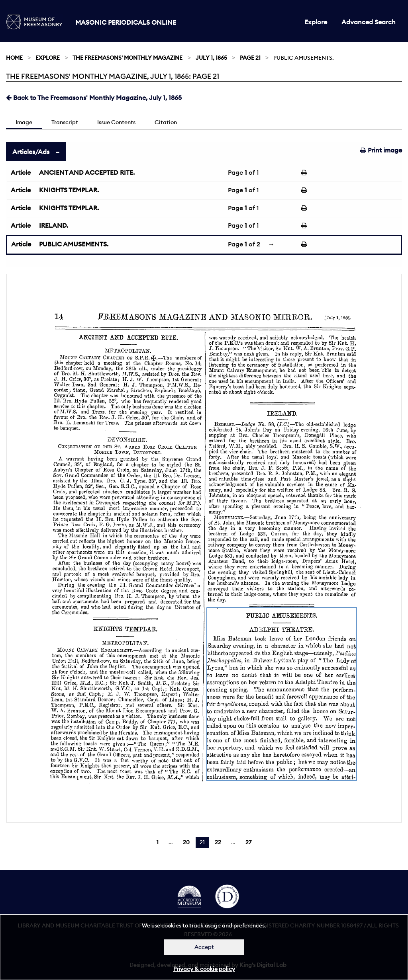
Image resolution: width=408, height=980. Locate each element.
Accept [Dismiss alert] (204, 947)
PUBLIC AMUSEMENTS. (74, 244)
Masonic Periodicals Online (126, 22)
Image (24, 122)
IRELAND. (54, 225)
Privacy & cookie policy (204, 969)
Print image (381, 150)
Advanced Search (369, 22)
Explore (316, 22)
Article (21, 172)
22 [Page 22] (218, 842)
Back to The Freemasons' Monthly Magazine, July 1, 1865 (94, 98)
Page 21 (250, 58)
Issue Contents (116, 122)
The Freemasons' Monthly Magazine (127, 58)
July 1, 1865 (211, 58)
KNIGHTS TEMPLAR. (69, 190)
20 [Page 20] (186, 842)
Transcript (65, 122)
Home (14, 58)
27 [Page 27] (248, 842)
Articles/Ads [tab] (31, 152)
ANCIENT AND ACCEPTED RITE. (87, 172)
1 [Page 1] (158, 842)
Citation (166, 122)
